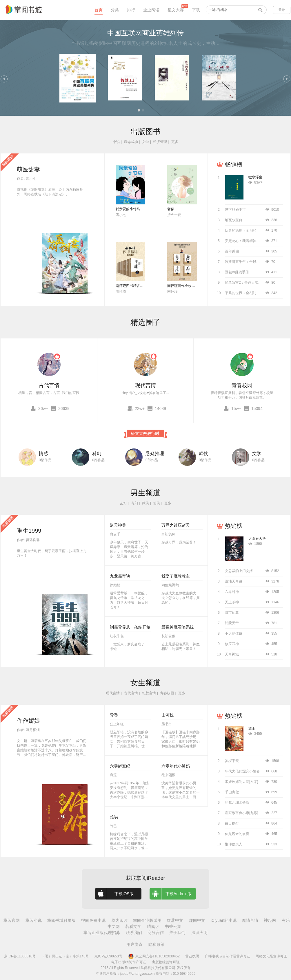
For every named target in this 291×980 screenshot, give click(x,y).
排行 (131, 10)
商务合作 (156, 933)
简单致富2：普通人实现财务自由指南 (254, 283)
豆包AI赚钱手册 (237, 272)
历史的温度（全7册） (242, 230)
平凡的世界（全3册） (242, 293)
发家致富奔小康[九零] (242, 813)
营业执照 (192, 956)
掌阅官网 (12, 920)
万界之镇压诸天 (176, 525)
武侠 (203, 454)
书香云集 (173, 926)
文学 (145, 142)
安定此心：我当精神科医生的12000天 (254, 241)
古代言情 (49, 385)
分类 (115, 10)
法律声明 (199, 933)
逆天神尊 (118, 525)
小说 (116, 142)
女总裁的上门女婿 (239, 571)
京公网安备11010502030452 (154, 956)
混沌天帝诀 (234, 581)
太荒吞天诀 (257, 538)
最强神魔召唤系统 (178, 627)
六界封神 (232, 592)
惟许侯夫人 (234, 844)
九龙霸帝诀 (120, 576)
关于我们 (177, 933)
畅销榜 (234, 164)
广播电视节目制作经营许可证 (228, 956)
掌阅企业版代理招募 (102, 933)
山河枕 (168, 715)
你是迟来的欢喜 (237, 834)
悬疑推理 (155, 454)
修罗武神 (232, 644)
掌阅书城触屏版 (61, 920)
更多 (175, 142)
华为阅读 (119, 920)
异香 (114, 715)
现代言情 (145, 385)
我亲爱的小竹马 (128, 209)
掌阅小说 (34, 920)
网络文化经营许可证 (271, 956)
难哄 (114, 817)
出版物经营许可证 (166, 962)
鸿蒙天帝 (232, 623)
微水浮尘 (255, 177)
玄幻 (123, 503)
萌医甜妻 (28, 169)
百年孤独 (232, 251)
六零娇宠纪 (120, 766)
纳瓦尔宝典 (234, 220)
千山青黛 (232, 792)
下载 (196, 10)
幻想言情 (149, 693)
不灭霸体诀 (234, 633)
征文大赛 (176, 10)
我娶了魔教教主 (176, 576)
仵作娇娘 (28, 721)
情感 (43, 454)
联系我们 (134, 933)
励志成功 (131, 142)
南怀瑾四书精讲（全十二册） (138, 286)
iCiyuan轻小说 (224, 920)
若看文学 (133, 926)
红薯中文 (175, 920)
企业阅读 (151, 10)
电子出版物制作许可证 (129, 962)
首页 (99, 10)
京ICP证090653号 (108, 956)
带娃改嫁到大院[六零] (242, 782)
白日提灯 (232, 823)
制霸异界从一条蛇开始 (130, 627)
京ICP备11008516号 (20, 956)
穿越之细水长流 (237, 803)
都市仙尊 (232, 613)
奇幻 (134, 503)
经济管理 (160, 142)
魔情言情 (250, 920)
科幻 (97, 454)
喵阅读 (153, 926)
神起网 (270, 920)
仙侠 (157, 503)
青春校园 (242, 385)
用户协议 (134, 944)
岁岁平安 (232, 761)
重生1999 (29, 531)
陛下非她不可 (235, 210)
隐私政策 (157, 944)
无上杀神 (232, 602)
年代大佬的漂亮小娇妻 (242, 771)
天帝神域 (232, 654)
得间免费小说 (93, 920)
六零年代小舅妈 (176, 766)
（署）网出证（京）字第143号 (65, 956)
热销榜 (234, 526)
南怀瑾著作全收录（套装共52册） (193, 286)
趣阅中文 (197, 920)
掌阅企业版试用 (147, 920)
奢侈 (171, 209)
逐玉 (252, 728)
